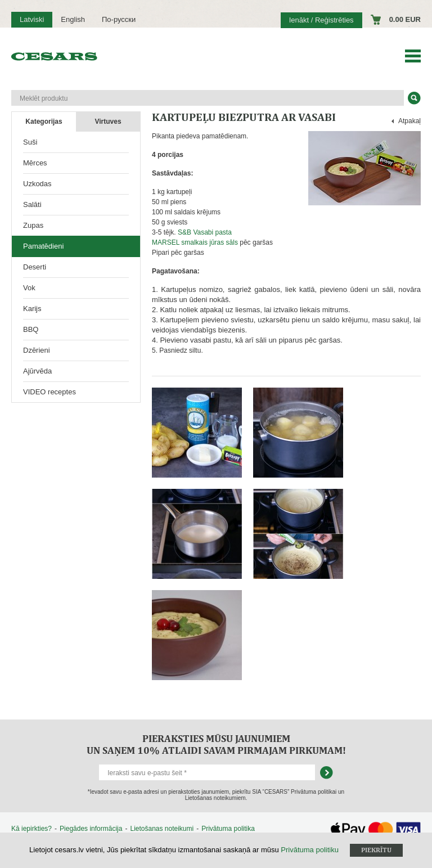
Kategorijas (44, 122)
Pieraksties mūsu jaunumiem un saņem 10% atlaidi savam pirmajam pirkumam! (216, 744)
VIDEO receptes (49, 392)
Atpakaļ (409, 121)
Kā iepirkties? (31, 829)
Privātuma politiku (310, 850)
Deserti (35, 267)
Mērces (35, 163)
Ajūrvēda (37, 371)
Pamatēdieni (43, 246)
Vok (29, 288)
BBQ (31, 329)
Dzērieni (37, 350)
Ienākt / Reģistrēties (321, 20)
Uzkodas (37, 184)
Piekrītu (376, 850)
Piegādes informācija (91, 829)
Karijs (32, 309)
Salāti (32, 204)
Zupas (33, 225)
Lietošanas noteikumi (162, 829)
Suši (30, 142)
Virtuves (108, 122)
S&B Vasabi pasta (205, 232)
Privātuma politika (228, 829)
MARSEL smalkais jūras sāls (195, 242)
